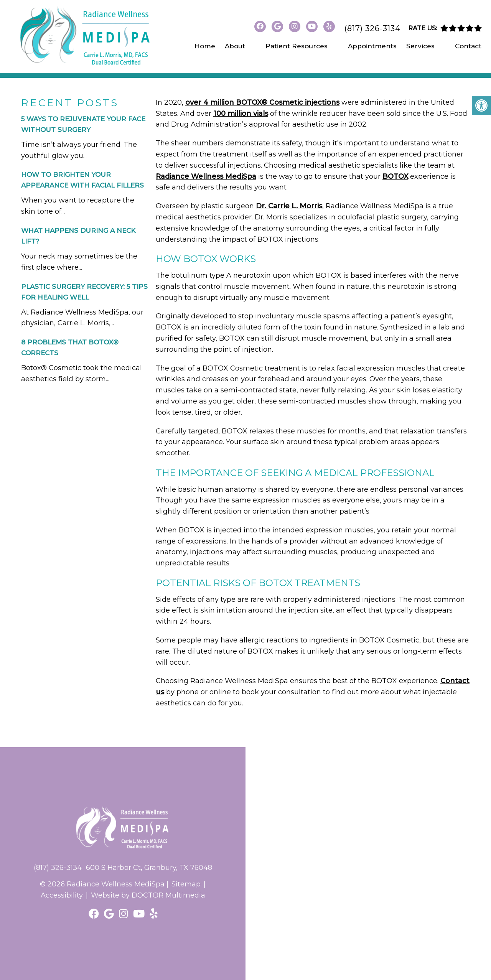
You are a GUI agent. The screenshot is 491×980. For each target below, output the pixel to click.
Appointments (372, 46)
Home (205, 46)
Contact (468, 46)
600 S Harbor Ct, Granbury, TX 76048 (149, 868)
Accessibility (62, 895)
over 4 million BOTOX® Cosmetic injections (262, 102)
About (235, 46)
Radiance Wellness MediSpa (206, 176)
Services (420, 46)
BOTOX (395, 176)
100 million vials (241, 114)
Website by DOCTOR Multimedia (148, 895)
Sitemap (186, 884)
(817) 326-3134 (372, 28)
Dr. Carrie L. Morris (289, 206)
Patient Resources (297, 46)
